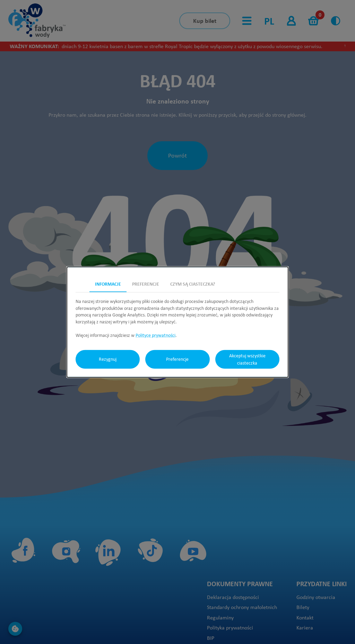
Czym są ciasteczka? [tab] (193, 284)
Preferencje (177, 359)
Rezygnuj (108, 359)
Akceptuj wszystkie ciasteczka (247, 359)
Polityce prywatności (155, 335)
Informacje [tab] (108, 284)
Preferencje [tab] (146, 284)
